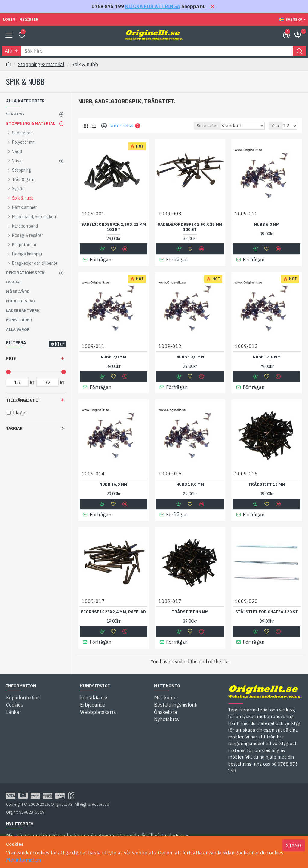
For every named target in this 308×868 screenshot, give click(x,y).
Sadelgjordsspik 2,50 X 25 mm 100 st (190, 227)
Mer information (23, 860)
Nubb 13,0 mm (267, 357)
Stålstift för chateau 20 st (267, 611)
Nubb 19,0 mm (190, 484)
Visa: (276, 125)
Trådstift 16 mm (190, 611)
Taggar (14, 428)
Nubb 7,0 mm (113, 357)
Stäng (294, 845)
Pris (11, 358)
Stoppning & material (41, 64)
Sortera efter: (207, 125)
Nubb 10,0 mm (190, 357)
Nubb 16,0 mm (113, 484)
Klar (59, 344)
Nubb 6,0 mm (267, 225)
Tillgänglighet (23, 400)
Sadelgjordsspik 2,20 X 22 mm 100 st (114, 227)
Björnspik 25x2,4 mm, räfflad (113, 611)
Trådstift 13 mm (267, 484)
